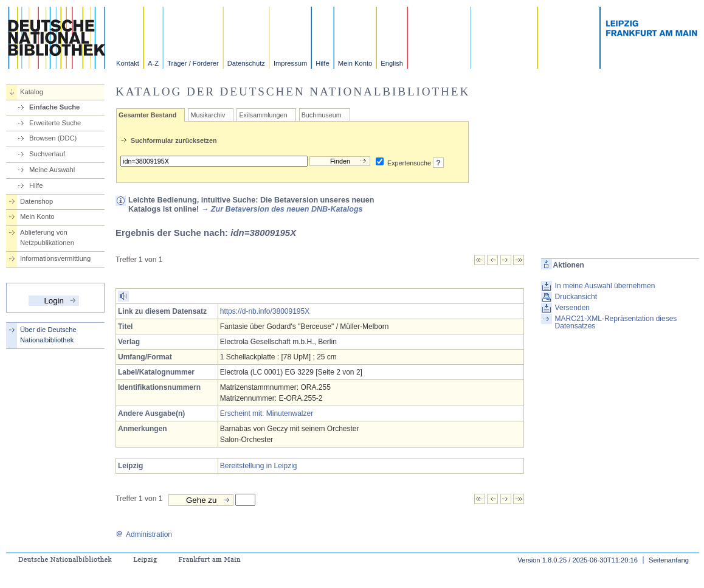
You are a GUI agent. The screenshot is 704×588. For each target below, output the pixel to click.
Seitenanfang (669, 560)
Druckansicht (576, 297)
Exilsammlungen (263, 115)
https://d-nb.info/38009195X (265, 311)
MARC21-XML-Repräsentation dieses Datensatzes (616, 322)
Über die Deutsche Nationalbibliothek (48, 335)
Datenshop (36, 201)
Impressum (290, 63)
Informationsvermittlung (55, 258)
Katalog (32, 92)
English (392, 63)
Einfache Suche (54, 107)
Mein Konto (355, 63)
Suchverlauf (47, 154)
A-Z (153, 63)
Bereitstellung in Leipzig (259, 466)
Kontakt (128, 63)
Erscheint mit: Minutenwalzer (267, 413)
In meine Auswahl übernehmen (605, 286)
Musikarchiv (208, 115)
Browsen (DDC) (53, 138)
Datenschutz (246, 63)
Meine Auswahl (52, 170)
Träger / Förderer (193, 63)
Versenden (572, 308)
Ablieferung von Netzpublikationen (47, 237)
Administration (144, 534)
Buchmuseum (322, 115)
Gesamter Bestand (147, 115)
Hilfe (322, 63)
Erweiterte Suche (55, 123)
